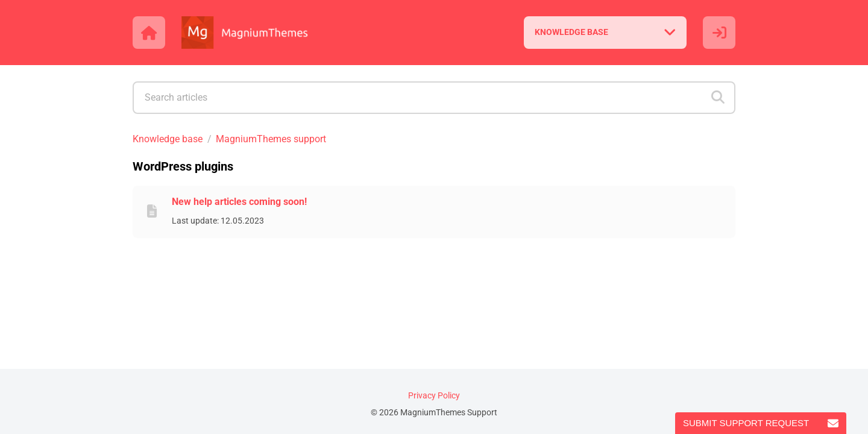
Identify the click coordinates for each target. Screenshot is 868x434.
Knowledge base (168, 139)
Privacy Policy (434, 396)
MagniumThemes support (271, 139)
